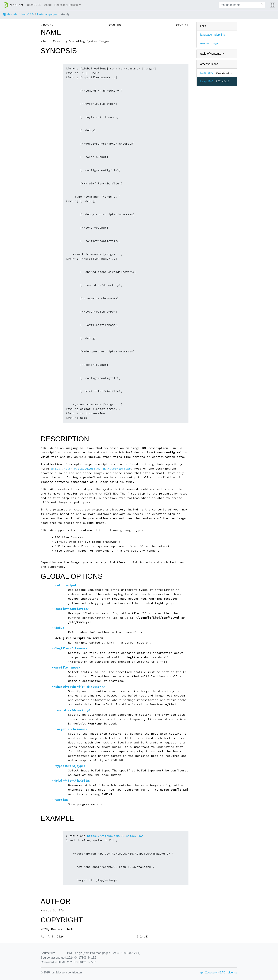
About (48, 5)
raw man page (209, 43)
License (233, 972)
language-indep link (212, 35)
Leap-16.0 (207, 73)
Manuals (10, 14)
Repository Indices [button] (66, 5)
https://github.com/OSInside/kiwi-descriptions (91, 469)
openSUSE (34, 5)
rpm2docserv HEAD (213, 972)
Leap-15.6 (27, 14)
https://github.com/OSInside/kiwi (115, 836)
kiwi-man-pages (47, 14)
